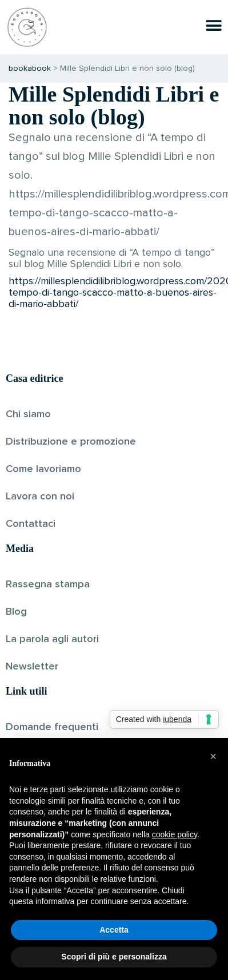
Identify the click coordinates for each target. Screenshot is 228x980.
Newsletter (32, 667)
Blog (16, 612)
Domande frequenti (52, 727)
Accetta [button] (114, 930)
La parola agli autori (52, 639)
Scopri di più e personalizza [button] (114, 957)
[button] (213, 756)
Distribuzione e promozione (71, 442)
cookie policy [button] (175, 834)
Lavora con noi (40, 497)
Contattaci (31, 524)
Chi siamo (28, 414)
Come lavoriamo (43, 469)
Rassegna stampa (48, 584)
